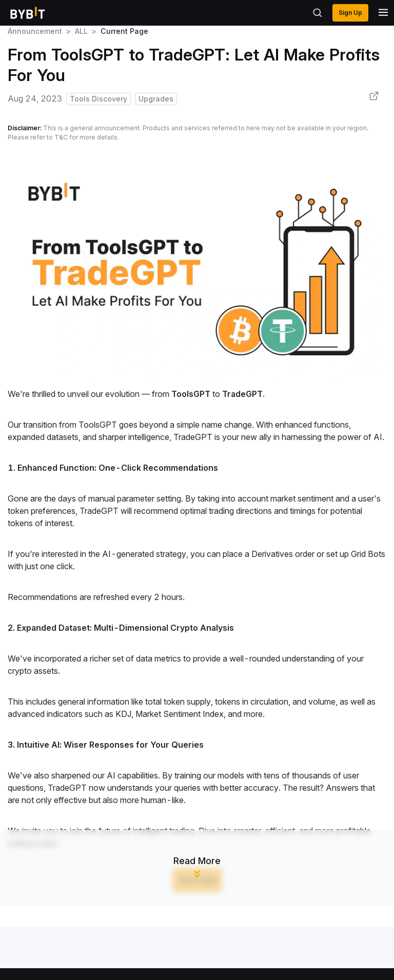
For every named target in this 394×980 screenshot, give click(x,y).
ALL (81, 31)
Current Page (124, 31)
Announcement (35, 31)
